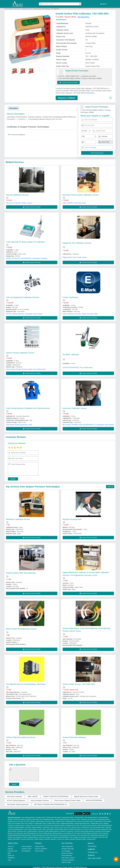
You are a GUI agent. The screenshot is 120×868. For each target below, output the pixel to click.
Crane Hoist (67, 824)
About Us (11, 843)
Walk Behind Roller (68, 814)
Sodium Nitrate (39, 836)
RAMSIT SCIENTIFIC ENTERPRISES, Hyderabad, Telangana (27, 255)
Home (6, 7)
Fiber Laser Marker (48, 826)
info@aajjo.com (93, 849)
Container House (20, 822)
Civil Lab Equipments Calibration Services (23, 294)
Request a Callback (67, 96)
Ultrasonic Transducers (67, 828)
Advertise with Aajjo (68, 845)
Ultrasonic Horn (22, 828)
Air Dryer (40, 830)
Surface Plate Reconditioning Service (21, 734)
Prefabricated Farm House (73, 818)
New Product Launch (68, 854)
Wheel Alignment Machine (91, 830)
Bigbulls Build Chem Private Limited (86, 793)
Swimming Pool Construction (68, 832)
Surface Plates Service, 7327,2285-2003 (79, 681)
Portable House (60, 818)
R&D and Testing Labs (15, 7)
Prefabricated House (96, 820)
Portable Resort (98, 818)
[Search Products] (40, 3)
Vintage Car (49, 834)
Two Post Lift (78, 830)
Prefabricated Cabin (40, 820)
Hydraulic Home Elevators (89, 816)
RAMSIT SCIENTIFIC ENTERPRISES (56, 793)
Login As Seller (66, 859)
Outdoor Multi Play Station (54, 814)
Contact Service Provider (71, 80)
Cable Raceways (32, 828)
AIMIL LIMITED (33, 793)
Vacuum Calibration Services (17, 192)
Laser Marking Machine (28, 814)
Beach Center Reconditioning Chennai (21, 626)
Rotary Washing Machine (105, 822)
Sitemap (10, 845)
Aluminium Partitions (19, 816)
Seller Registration (67, 843)
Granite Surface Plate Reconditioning (21, 570)
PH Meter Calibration (71, 351)
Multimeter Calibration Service (18, 516)
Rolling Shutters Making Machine (53, 830)
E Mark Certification (70, 294)
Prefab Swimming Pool (39, 832)
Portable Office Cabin (53, 820)
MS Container (29, 820)
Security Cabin (50, 818)
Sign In (104, 3)
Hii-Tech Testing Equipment (16, 797)
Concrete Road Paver (27, 836)
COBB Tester (86, 824)
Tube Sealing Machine (91, 814)
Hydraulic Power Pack (73, 822)
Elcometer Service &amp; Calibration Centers (81, 192)
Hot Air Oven (39, 822)
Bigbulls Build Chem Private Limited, (75, 254)
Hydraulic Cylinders (59, 822)
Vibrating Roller (79, 814)
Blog (9, 850)
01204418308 (92, 843)
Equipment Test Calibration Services (77, 240)
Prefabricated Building (67, 820)
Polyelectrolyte (91, 836)
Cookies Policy (39, 843)
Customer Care (13, 848)
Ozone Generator (92, 834)
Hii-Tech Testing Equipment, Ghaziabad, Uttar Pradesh (24, 311)
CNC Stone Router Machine (88, 822)
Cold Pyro (101, 834)
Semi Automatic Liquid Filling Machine (25, 830)
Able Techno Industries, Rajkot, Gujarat (19, 200)
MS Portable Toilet (87, 818)
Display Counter (76, 816)
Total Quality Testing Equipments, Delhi (19, 421)
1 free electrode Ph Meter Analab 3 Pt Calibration (25, 239)
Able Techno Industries (14, 793)
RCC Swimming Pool (83, 832)
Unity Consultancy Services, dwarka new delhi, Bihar (80, 311)
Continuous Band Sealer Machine (84, 828)
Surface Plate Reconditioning (74, 734)
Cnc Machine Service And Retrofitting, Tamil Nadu (26, 681)
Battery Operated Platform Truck (63, 834)
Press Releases (27, 843)
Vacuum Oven (30, 822)
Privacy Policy (39, 848)
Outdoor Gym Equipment (15, 834)
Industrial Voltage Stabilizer (16, 824)
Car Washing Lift (68, 830)
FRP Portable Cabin (18, 820)
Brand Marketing (67, 852)
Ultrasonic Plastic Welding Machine (49, 828)
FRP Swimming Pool (52, 832)
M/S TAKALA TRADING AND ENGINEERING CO (51, 801)
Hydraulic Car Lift (13, 818)
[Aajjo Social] (100, 810)
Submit (13, 476)
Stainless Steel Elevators (37, 818)
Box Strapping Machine (47, 816)
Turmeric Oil (60, 836)
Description (13, 106)
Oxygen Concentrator (80, 834)
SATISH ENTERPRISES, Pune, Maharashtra (78, 364)
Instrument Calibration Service (75, 405)
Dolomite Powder (81, 836)
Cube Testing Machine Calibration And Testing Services (28, 405)
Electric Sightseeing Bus (31, 834)
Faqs (9, 857)
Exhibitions (11, 854)
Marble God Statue (75, 826)
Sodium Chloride (70, 836)
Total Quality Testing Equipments (18, 801)
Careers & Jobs (26, 845)
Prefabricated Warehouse (82, 820)
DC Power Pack (48, 822)
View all (110, 483)
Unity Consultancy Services (40, 797)
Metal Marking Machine (62, 826)
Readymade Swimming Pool (99, 832)
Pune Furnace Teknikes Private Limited (67, 797)
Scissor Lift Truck (24, 818)
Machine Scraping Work (72, 516)
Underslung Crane (48, 824)
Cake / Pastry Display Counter (33, 826)
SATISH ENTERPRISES (94, 797)
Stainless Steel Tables (33, 816)
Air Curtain (85, 826)
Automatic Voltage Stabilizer (34, 824)
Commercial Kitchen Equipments (99, 826)
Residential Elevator (103, 816)
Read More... (91, 91)
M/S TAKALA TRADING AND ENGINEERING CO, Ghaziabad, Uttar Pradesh (88, 421)
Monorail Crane (76, 824)
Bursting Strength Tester (98, 824)
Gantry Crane (59, 824)
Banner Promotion (67, 850)
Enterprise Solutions (68, 857)
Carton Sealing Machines (62, 816)
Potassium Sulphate (50, 836)
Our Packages (66, 848)
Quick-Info (11, 852)
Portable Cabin (40, 814)
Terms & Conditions (41, 845)
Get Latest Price (83, 15)
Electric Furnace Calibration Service (20, 350)
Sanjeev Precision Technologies (77, 69)
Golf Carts (42, 834)
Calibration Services (27, 7)
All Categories (26, 848)
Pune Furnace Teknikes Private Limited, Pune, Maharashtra (26, 366)
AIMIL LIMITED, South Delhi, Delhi (74, 200)
